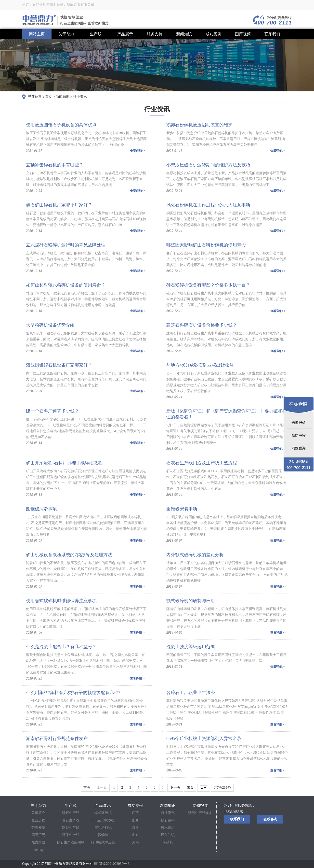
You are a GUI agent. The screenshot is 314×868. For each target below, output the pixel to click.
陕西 (135, 828)
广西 (135, 813)
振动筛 (103, 835)
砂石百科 (168, 820)
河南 (135, 842)
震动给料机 (103, 828)
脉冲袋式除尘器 (103, 842)
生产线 (96, 34)
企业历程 (38, 820)
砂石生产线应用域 (71, 842)
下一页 (175, 788)
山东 (135, 835)
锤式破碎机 (103, 813)
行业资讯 (80, 97)
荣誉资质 (38, 828)
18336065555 (233, 812)
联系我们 (272, 34)
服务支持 (155, 34)
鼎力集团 (38, 842)
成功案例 (213, 34)
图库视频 (243, 34)
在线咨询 (270, 819)
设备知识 (168, 835)
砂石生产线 (71, 813)
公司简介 (38, 813)
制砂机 (168, 842)
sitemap (38, 850)
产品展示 (125, 34)
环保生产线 (71, 835)
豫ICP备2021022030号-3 (112, 864)
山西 (135, 820)
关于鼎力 (66, 34)
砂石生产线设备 (200, 813)
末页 (190, 788)
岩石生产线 (71, 820)
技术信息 (168, 828)
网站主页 (37, 34)
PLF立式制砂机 (103, 820)
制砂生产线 (71, 828)
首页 (49, 97)
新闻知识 (184, 34)
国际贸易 (38, 835)
